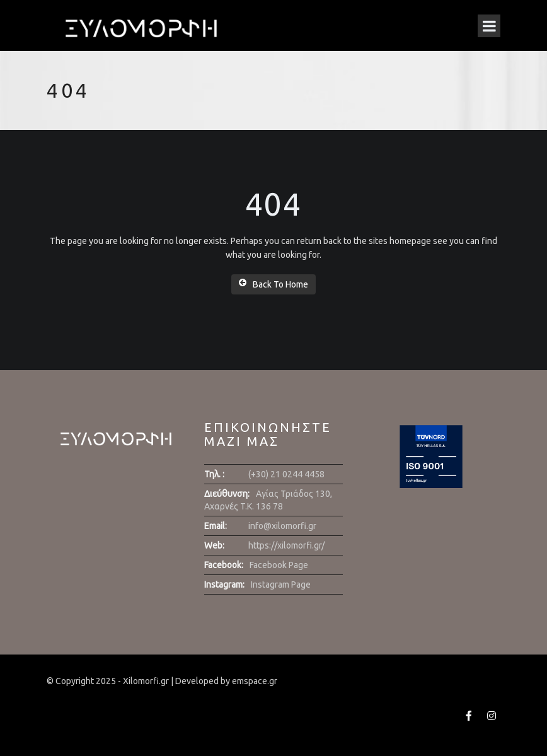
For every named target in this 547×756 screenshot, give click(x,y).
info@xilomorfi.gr (282, 526)
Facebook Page (279, 565)
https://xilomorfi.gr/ (286, 545)
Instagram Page (281, 584)
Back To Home (273, 284)
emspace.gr (255, 681)
